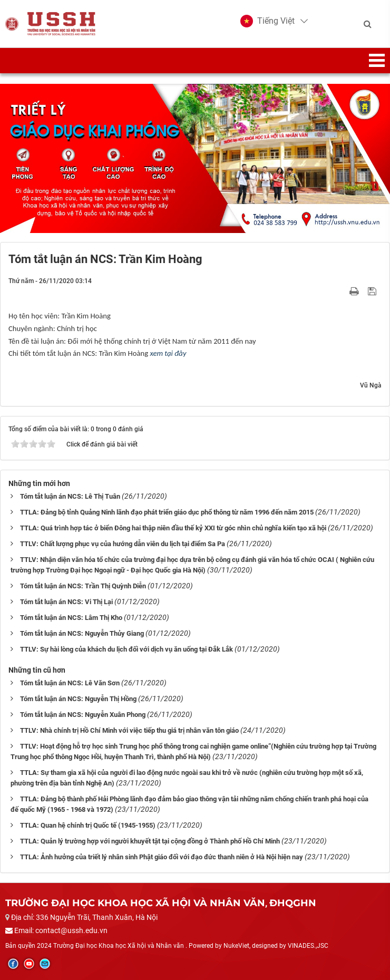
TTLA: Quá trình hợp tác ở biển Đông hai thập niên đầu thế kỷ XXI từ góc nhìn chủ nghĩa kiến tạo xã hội (173, 528)
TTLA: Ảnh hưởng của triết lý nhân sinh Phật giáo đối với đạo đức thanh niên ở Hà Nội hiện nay (162, 857)
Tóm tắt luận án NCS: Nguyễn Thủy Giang (82, 633)
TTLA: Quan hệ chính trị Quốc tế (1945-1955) (88, 825)
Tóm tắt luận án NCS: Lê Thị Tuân (70, 496)
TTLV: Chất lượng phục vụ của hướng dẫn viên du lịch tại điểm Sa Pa (123, 544)
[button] (267, 21)
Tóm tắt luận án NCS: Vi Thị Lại (66, 602)
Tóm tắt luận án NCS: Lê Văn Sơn (70, 683)
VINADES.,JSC (308, 946)
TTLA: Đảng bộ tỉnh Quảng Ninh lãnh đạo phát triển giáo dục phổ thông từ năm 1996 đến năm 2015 (167, 512)
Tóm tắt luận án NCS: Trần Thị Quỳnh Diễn (83, 586)
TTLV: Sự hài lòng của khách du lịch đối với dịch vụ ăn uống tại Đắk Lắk (126, 649)
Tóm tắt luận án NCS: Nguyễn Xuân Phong (83, 715)
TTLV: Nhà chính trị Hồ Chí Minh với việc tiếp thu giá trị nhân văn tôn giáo (129, 730)
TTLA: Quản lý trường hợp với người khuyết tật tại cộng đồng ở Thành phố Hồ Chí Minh (150, 841)
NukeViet (236, 946)
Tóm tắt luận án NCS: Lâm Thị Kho (71, 618)
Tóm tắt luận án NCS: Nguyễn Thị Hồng (78, 699)
